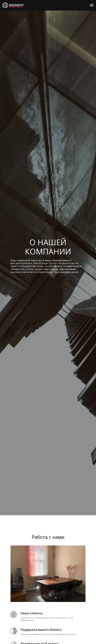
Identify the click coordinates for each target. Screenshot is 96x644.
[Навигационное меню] (92, 5)
